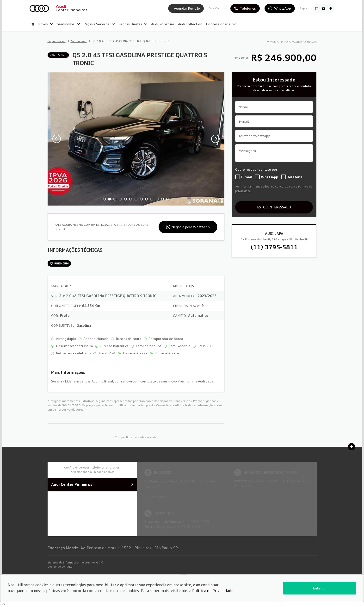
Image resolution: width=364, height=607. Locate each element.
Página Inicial (57, 41)
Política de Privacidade (213, 591)
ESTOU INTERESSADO (274, 207)
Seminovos (78, 41)
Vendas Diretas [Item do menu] (133, 24)
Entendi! (320, 588)
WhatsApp (283, 8)
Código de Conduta (60, 567)
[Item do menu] (33, 24)
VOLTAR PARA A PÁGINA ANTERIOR (293, 41)
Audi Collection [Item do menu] (190, 24)
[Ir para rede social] (317, 8)
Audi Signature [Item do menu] (163, 24)
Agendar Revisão (187, 8)
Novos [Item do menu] (46, 24)
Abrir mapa (159, 497)
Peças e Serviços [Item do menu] (99, 24)
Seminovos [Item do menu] (68, 24)
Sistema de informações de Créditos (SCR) (75, 563)
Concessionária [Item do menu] (221, 24)
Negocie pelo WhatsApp (191, 227)
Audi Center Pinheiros (92, 484)
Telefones (248, 8)
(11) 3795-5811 (274, 247)
